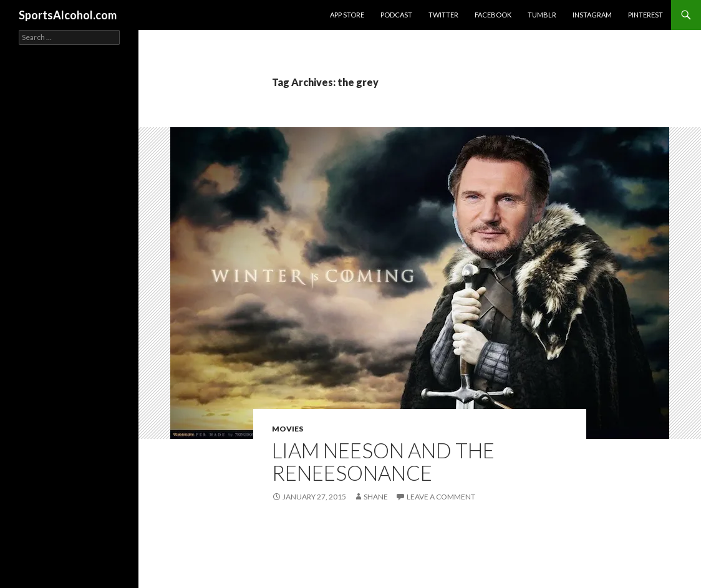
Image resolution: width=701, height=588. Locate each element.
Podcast (396, 15)
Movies (288, 429)
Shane (376, 497)
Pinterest (645, 15)
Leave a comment (441, 497)
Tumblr (542, 15)
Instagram (592, 15)
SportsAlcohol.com (68, 15)
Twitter (443, 15)
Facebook (493, 15)
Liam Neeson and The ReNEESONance (383, 461)
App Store (347, 15)
